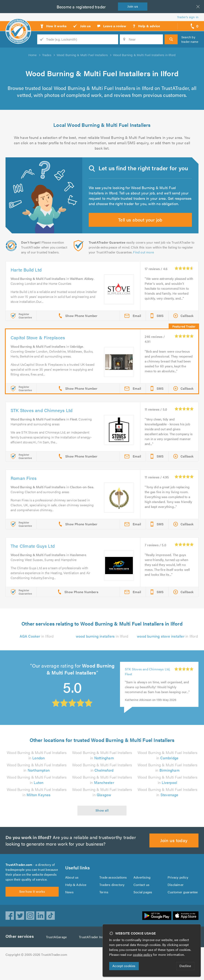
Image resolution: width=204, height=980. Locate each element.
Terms (104, 908)
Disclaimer (175, 900)
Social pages (143, 908)
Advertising (142, 893)
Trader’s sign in (188, 17)
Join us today (174, 853)
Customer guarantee (183, 908)
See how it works (32, 909)
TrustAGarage (57, 955)
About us (72, 893)
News (69, 908)
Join (133, 6)
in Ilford (37, 649)
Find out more (144, 265)
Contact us (141, 900)
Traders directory (112, 900)
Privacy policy (178, 893)
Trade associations (113, 893)
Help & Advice (76, 900)
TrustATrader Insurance (97, 955)
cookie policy (143, 954)
